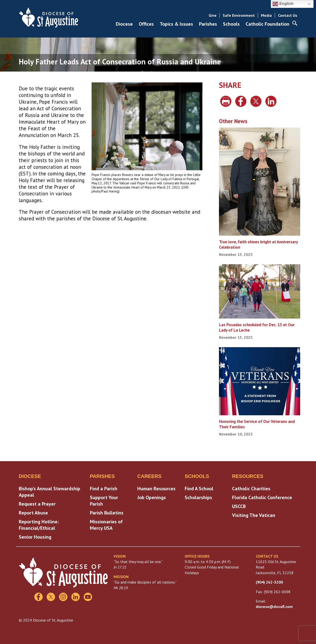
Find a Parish (104, 489)
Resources (248, 476)
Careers (149, 476)
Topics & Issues (176, 24)
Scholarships (198, 497)
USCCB (239, 506)
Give (213, 15)
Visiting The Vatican (254, 515)
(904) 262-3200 (269, 582)
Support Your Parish (104, 501)
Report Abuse (33, 513)
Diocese (124, 24)
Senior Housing (35, 537)
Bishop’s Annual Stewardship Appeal (49, 492)
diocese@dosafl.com (274, 606)
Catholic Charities (251, 489)
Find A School (199, 489)
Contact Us (288, 15)
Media (266, 15)
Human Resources (156, 489)
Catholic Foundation (267, 24)
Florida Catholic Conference (262, 497)
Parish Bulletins (107, 513)
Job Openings (152, 497)
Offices (146, 24)
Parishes (208, 24)
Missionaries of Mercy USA (106, 525)
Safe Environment (239, 15)
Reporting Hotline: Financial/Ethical (39, 525)
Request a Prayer (37, 504)
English (283, 4)
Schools (231, 24)
